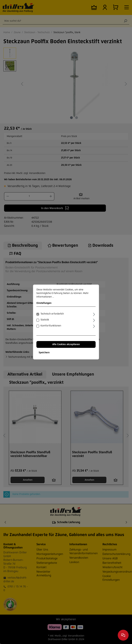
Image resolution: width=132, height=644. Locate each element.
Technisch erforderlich (52, 314)
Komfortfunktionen (51, 326)
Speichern (44, 353)
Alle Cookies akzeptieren (66, 344)
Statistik (45, 320)
